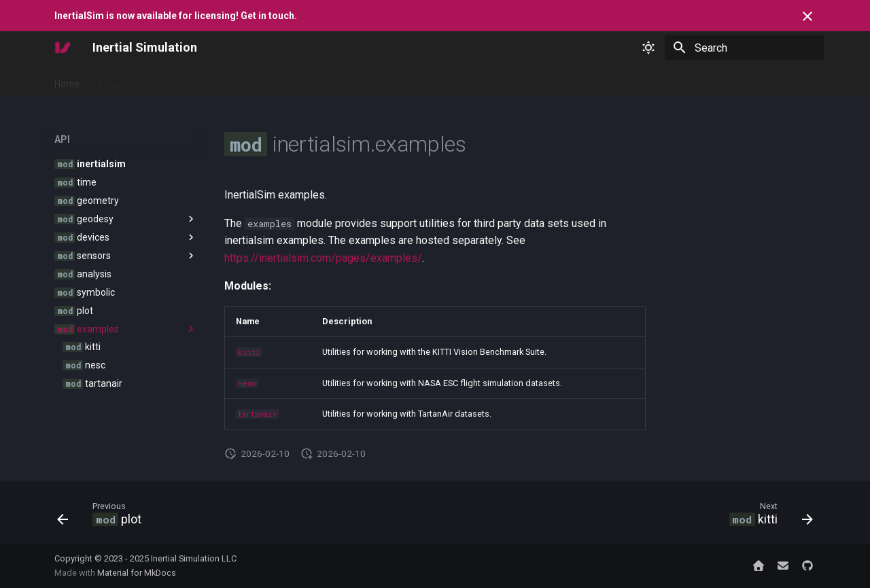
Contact (374, 81)
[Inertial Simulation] (63, 48)
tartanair (258, 414)
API (333, 81)
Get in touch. (269, 16)
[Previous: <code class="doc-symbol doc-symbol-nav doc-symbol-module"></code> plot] (103, 517)
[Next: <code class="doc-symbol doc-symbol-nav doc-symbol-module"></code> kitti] (767, 517)
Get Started (164, 81)
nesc (247, 383)
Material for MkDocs (137, 573)
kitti (249, 352)
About (110, 81)
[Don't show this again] (807, 16)
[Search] (744, 48)
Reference (228, 81)
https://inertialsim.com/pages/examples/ (323, 258)
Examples (288, 81)
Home (67, 81)
